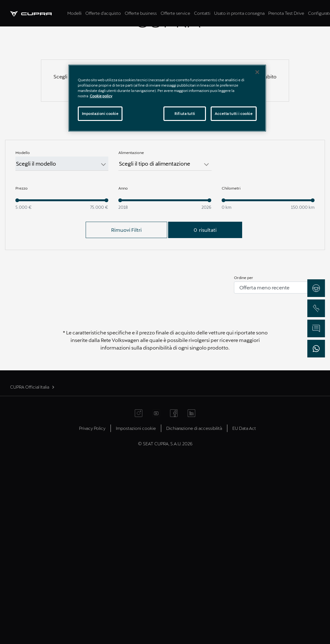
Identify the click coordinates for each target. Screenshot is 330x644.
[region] (167, 98)
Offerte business (141, 13)
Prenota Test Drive (286, 13)
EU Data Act (244, 610)
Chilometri (231, 369)
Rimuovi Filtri (126, 411)
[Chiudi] (257, 72)
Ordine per (244, 459)
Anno (123, 369)
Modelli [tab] (74, 13)
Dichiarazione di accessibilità (194, 610)
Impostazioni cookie (136, 610)
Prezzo (22, 369)
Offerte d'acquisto (103, 13)
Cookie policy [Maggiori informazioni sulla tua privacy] (101, 96)
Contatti (202, 13)
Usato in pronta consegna (239, 13)
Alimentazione (131, 334)
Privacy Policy (92, 610)
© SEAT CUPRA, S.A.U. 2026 (165, 625)
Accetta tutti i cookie (234, 114)
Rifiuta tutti (185, 114)
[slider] (17, 382)
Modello (23, 334)
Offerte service (175, 13)
